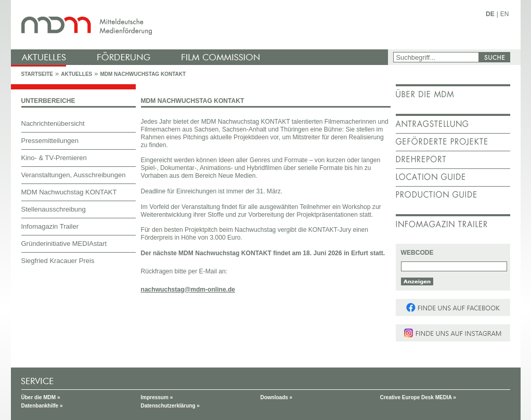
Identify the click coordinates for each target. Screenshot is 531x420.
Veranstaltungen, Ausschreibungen (74, 175)
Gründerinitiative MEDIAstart (64, 244)
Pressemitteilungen (50, 141)
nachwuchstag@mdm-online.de (188, 290)
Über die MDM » (41, 397)
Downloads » (277, 397)
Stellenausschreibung (54, 209)
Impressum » (157, 397)
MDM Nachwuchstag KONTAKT (143, 74)
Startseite (37, 74)
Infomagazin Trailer (50, 226)
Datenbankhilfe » (42, 406)
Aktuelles (76, 74)
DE (490, 14)
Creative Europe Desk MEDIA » (418, 397)
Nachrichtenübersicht (53, 123)
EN (505, 14)
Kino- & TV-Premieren (54, 158)
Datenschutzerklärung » (170, 406)
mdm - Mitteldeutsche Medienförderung (201, 25)
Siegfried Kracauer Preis (58, 261)
